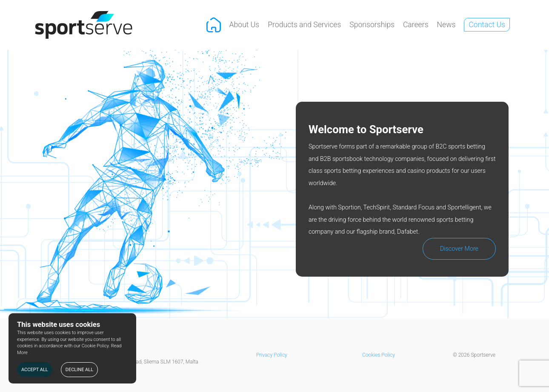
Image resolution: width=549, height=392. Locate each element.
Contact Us (487, 25)
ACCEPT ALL (35, 370)
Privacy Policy (272, 355)
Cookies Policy (379, 355)
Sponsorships (372, 25)
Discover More (459, 249)
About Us (244, 25)
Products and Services (304, 25)
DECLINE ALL (79, 370)
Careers (416, 25)
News (446, 25)
